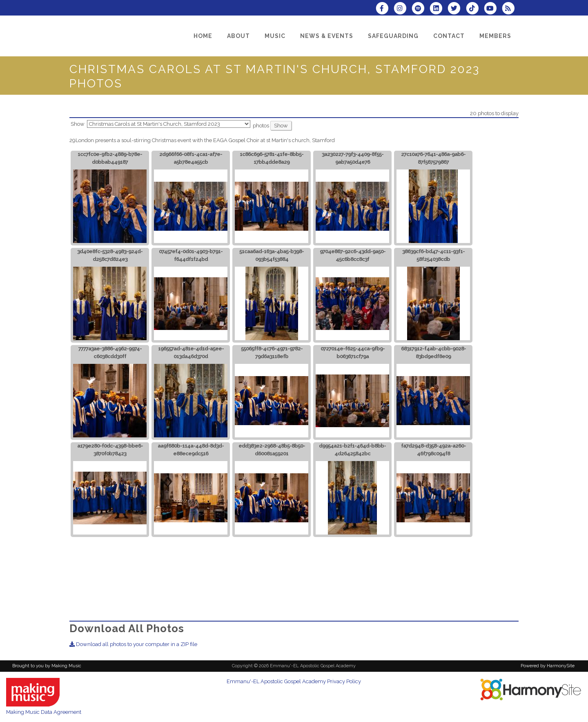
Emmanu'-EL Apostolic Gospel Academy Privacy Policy (294, 681)
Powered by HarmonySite (548, 666)
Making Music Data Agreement (44, 712)
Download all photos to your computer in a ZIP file (133, 644)
